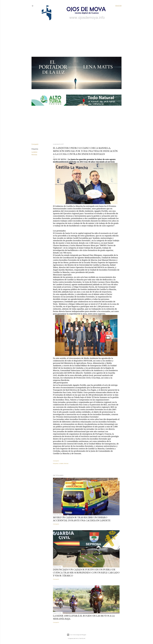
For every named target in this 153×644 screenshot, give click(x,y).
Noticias (34, 155)
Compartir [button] (35, 144)
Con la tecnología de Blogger (77, 635)
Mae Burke (82, 638)
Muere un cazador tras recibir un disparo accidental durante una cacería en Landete (82, 519)
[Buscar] (118, 6)
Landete (34, 152)
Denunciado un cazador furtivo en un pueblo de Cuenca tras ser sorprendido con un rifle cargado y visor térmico (86, 573)
